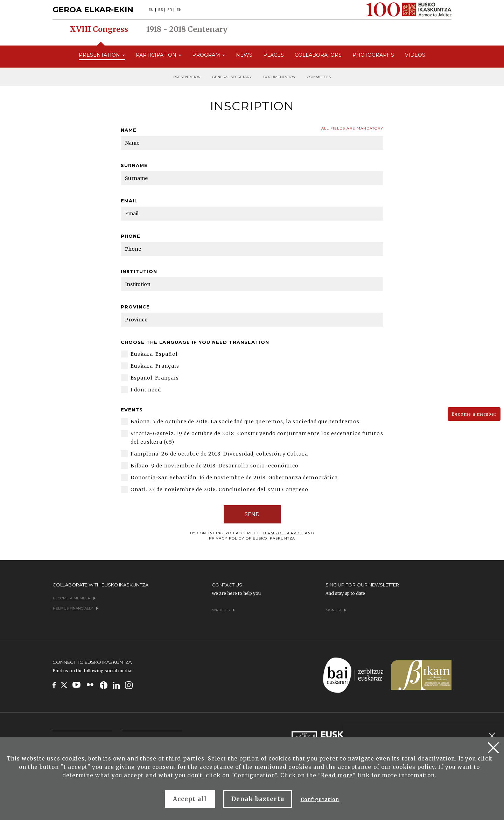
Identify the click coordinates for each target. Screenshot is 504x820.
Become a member (474, 414)
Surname (134, 165)
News (244, 55)
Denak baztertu (258, 799)
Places (274, 55)
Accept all (190, 799)
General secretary (232, 77)
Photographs (373, 55)
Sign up (336, 610)
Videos (415, 55)
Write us (223, 610)
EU (151, 10)
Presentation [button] (102, 55)
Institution (139, 271)
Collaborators (318, 55)
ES (160, 10)
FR (170, 10)
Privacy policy (227, 538)
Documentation (279, 77)
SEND (252, 514)
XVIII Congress (99, 29)
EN (179, 10)
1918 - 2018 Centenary (187, 29)
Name (129, 130)
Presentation (187, 77)
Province (135, 307)
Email (129, 201)
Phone (131, 236)
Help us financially (76, 608)
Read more (337, 775)
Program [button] (209, 55)
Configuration (320, 800)
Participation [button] (159, 55)
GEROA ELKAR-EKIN (93, 10)
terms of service (283, 533)
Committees (319, 77)
